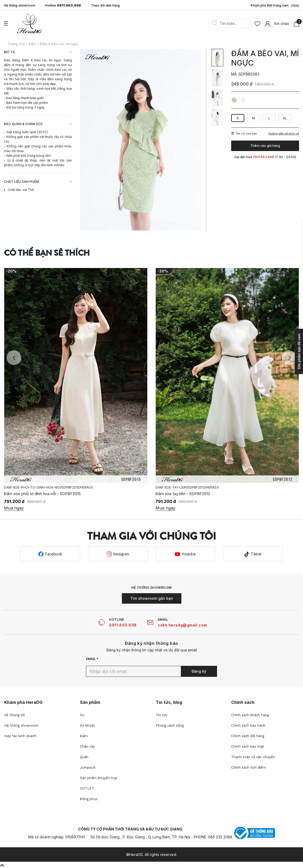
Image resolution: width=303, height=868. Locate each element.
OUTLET (87, 788)
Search (214, 23)
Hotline (63, 6)
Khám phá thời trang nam (275, 6)
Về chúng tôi (15, 715)
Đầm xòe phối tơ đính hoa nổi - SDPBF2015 (194, 494)
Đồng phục (89, 799)
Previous (14, 358)
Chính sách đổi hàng (248, 736)
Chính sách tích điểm (249, 767)
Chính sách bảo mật (248, 746)
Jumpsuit (88, 767)
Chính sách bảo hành (248, 725)
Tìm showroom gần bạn (152, 598)
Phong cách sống (170, 725)
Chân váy (87, 746)
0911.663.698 (123, 625)
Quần (84, 757)
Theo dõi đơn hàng (105, 5)
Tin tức (162, 715)
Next (289, 358)
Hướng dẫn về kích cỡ (284, 134)
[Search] (231, 23)
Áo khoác (88, 725)
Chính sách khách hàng (250, 715)
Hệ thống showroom (20, 6)
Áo (82, 715)
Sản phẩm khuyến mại (98, 778)
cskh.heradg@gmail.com (182, 625)
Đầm (84, 736)
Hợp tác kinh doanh (20, 736)
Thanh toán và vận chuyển (253, 757)
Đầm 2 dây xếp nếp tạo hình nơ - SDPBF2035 (45, 494)
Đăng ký (199, 671)
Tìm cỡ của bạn (244, 133)
